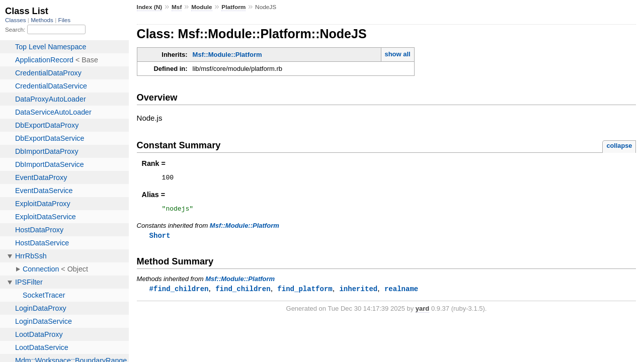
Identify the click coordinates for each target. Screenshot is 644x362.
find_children (243, 292)
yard (422, 312)
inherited (358, 292)
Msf (177, 7)
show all (397, 54)
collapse (619, 146)
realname (401, 292)
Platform (233, 7)
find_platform (305, 292)
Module (202, 7)
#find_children (179, 292)
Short (160, 239)
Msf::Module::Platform (227, 55)
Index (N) (150, 7)
